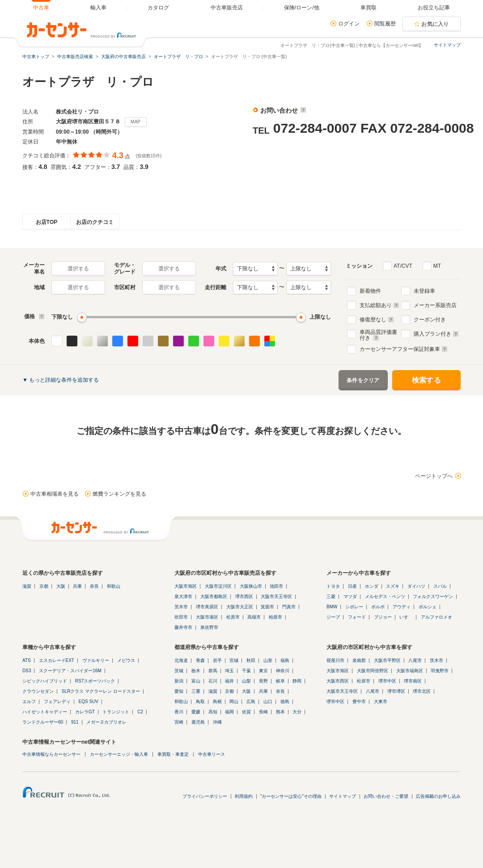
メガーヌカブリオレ (106, 722)
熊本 (280, 712)
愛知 (179, 691)
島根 (217, 702)
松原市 (233, 617)
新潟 (179, 681)
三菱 (331, 596)
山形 (268, 660)
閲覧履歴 (385, 24)
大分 (297, 712)
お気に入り (435, 24)
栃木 (196, 671)
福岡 (229, 712)
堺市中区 (387, 681)
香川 (179, 712)
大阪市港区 (207, 617)
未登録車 (424, 291)
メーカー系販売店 (435, 305)
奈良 (94, 586)
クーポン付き (430, 320)
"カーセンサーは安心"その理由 (291, 796)
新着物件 (370, 291)
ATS (27, 660)
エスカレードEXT (57, 660)
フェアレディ (57, 702)
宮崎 (179, 722)
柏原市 (275, 617)
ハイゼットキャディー (45, 712)
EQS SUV (89, 702)
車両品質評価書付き (378, 334)
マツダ (350, 596)
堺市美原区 (207, 607)
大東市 (381, 702)
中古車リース (212, 754)
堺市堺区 (396, 691)
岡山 (234, 702)
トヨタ (333, 586)
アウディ (402, 607)
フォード (357, 617)
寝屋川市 (335, 660)
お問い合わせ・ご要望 (386, 796)
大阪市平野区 (387, 660)
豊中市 (359, 702)
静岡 (297, 681)
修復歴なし (377, 320)
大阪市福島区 (410, 671)
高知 (213, 712)
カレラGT (85, 712)
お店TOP (47, 222)
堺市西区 (244, 596)
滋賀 (27, 586)
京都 (44, 586)
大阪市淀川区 (218, 586)
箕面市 (267, 607)
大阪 (61, 586)
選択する (78, 269)
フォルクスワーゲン (433, 596)
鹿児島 (198, 722)
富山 (196, 681)
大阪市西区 (338, 681)
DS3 (27, 671)
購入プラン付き (436, 334)
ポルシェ (428, 607)
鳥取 (200, 702)
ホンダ (372, 586)
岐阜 (280, 681)
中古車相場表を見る (55, 494)
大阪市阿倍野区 (373, 671)
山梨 (246, 681)
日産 (352, 586)
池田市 (276, 586)
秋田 (251, 660)
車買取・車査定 (173, 754)
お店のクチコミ (95, 222)
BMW (332, 607)
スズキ (393, 586)
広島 (251, 702)
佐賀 (246, 712)
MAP (136, 122)
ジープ (333, 617)
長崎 (263, 712)
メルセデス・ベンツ (385, 596)
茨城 (179, 671)
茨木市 (181, 607)
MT (437, 266)
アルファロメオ (436, 617)
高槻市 (254, 617)
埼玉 (229, 671)
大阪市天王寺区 (276, 596)
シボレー (354, 607)
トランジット (116, 712)
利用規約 (244, 796)
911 (75, 722)
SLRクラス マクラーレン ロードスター (101, 691)
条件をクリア (363, 380)
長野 (263, 681)
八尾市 (415, 660)
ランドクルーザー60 (43, 722)
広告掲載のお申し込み (438, 796)
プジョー (383, 617)
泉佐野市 (209, 627)
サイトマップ (447, 45)
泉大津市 (183, 596)
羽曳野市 (440, 671)
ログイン (349, 24)
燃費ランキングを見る (119, 494)
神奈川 (283, 671)
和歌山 (114, 586)
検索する (426, 380)
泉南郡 (359, 660)
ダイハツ (416, 586)
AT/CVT (403, 266)
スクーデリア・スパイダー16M (70, 671)
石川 (213, 681)
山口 (268, 702)
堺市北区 (422, 691)
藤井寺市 (183, 627)
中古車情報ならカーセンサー (51, 754)
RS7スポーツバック (95, 681)
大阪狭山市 (251, 586)
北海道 (181, 660)
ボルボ (378, 607)
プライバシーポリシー (205, 796)
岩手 (217, 660)
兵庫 (77, 586)
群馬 (213, 671)
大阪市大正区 (240, 607)
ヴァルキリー (96, 660)
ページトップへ (434, 476)
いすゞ (406, 617)
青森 (200, 660)
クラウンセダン (38, 691)
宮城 (234, 660)
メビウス (126, 660)
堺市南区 (413, 681)
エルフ (29, 702)
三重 (196, 691)
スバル (440, 586)
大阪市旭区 (186, 586)
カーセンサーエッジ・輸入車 (119, 754)
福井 (229, 681)
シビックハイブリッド (45, 681)
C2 (140, 712)
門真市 (289, 607)
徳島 (285, 702)
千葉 (246, 671)
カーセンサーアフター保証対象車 (404, 349)
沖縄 (217, 722)
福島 (285, 660)
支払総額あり (379, 305)
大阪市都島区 (214, 596)
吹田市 (181, 617)
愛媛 (196, 712)
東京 (263, 671)
